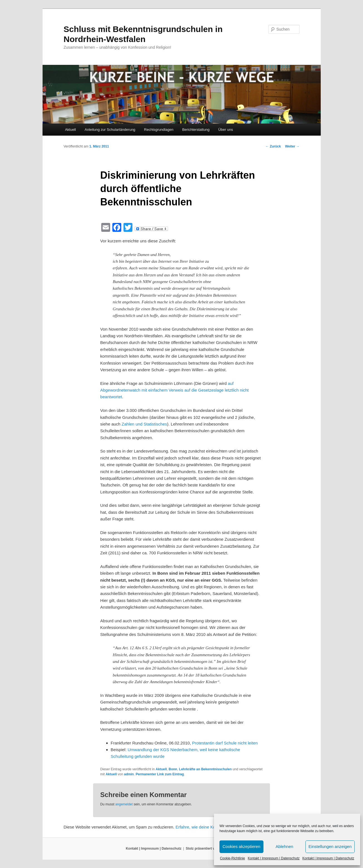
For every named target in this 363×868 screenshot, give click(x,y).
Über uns (226, 130)
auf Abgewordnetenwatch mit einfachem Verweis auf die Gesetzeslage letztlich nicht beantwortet (174, 390)
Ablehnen (284, 846)
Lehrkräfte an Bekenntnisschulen (205, 769)
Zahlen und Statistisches (144, 424)
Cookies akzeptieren (241, 846)
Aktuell (71, 130)
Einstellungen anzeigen (330, 846)
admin (129, 774)
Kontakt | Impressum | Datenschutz (274, 858)
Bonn (173, 769)
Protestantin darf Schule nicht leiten (225, 743)
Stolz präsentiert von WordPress (212, 849)
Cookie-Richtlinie (233, 858)
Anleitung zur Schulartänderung (110, 130)
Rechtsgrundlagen (159, 130)
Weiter (292, 146)
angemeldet (124, 804)
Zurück (273, 146)
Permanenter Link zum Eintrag (160, 774)
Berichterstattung (196, 130)
